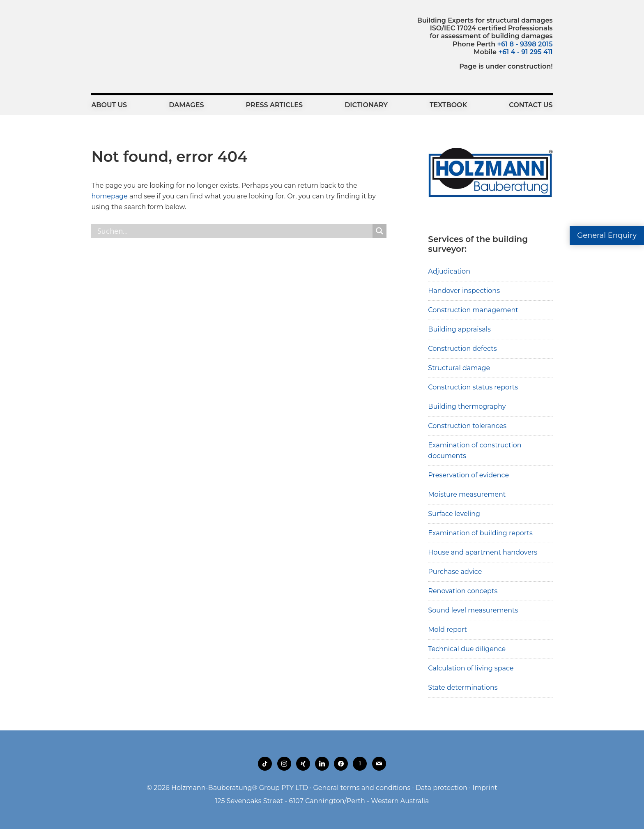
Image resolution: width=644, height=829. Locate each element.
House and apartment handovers (483, 552)
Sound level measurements (473, 610)
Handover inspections (464, 291)
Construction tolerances (467, 426)
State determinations (463, 687)
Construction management (473, 310)
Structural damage (459, 368)
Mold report (447, 630)
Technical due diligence (467, 649)
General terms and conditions (362, 788)
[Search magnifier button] (379, 231)
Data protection (442, 788)
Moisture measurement (467, 494)
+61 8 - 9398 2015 (525, 44)
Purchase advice (455, 572)
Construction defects (462, 349)
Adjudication (449, 271)
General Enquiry (607, 235)
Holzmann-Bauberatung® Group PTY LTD (240, 788)
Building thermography (467, 406)
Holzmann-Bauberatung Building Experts (137, 35)
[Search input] (234, 231)
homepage (109, 196)
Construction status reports (473, 387)
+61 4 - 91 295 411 (525, 52)
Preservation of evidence (468, 475)
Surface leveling (454, 514)
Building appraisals (459, 329)
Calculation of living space (471, 668)
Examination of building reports (480, 533)
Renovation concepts (463, 591)
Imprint (485, 788)
